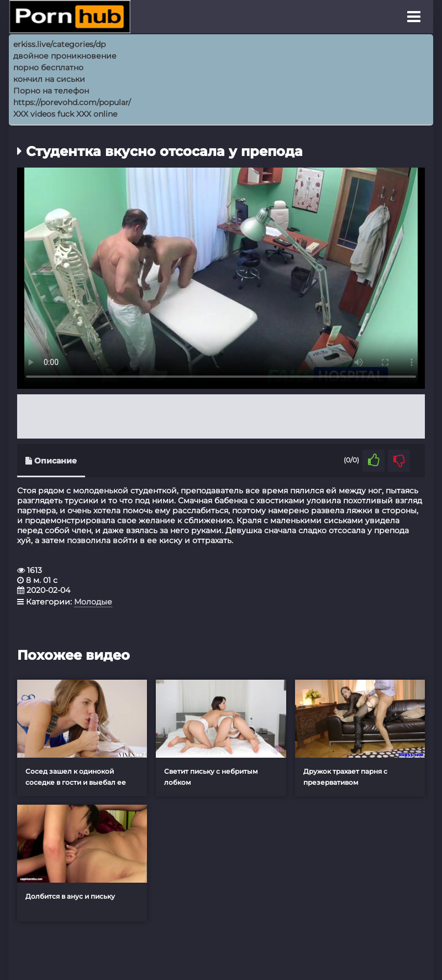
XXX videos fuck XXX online (65, 114)
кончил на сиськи (49, 79)
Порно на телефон (51, 91)
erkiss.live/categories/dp (59, 44)
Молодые (93, 602)
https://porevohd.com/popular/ (72, 102)
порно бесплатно (48, 67)
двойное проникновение (65, 56)
